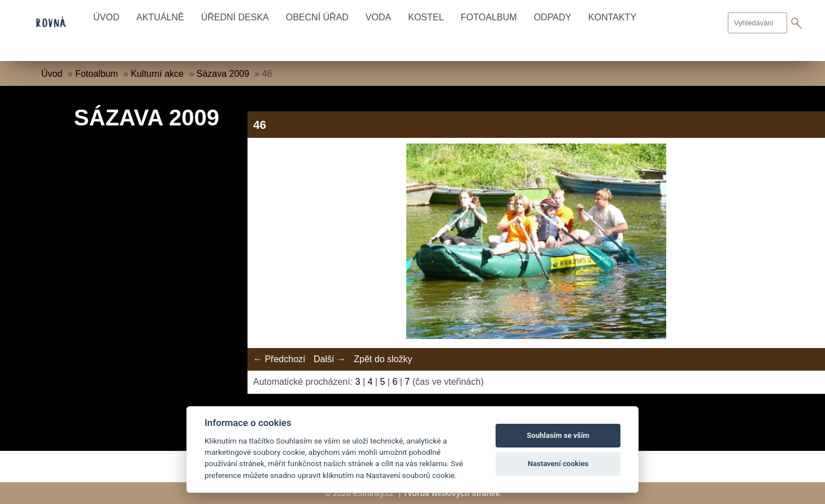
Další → (330, 359)
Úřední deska (235, 17)
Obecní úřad (317, 17)
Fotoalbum (489, 17)
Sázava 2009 (223, 74)
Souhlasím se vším (558, 435)
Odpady (553, 17)
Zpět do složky (383, 359)
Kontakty (612, 17)
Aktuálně (160, 17)
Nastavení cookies (558, 464)
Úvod (106, 17)
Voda (378, 17)
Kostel (426, 17)
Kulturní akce (157, 74)
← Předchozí (279, 359)
